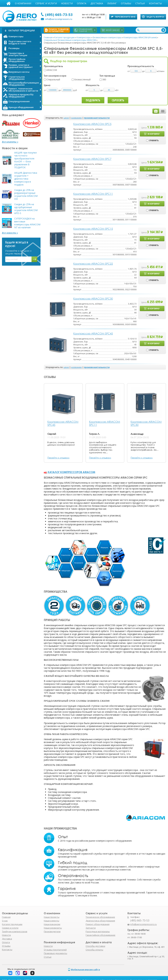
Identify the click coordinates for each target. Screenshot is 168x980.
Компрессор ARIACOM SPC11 (105, 423)
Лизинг (112, 3)
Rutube (25, 973)
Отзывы (126, 3)
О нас (5, 921)
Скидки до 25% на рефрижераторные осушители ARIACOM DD (26, 194)
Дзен (32, 973)
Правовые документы (55, 953)
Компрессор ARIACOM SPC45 (63, 423)
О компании (23, 3)
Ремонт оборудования (98, 924)
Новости (67, 3)
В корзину (154, 134)
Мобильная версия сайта (85, 970)
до (60, 90)
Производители (52, 931)
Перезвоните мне (125, 17)
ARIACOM (52, 70)
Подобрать (93, 100)
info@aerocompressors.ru (59, 19)
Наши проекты (52, 917)
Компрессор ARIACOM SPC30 (146, 423)
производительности (97, 118)
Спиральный (53, 79)
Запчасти (91, 928)
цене (66, 118)
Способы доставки (95, 946)
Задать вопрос (155, 17)
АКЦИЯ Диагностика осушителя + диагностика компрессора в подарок (26, 179)
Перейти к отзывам (58, 458)
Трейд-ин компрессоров (15, 931)
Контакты (155, 3)
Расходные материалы (98, 931)
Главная (9, 3)
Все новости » (10, 233)
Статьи (140, 3)
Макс (18, 973)
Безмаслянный (82, 79)
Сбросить (118, 100)
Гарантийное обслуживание (100, 935)
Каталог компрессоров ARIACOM (71, 472)
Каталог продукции (12, 924)
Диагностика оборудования (100, 921)
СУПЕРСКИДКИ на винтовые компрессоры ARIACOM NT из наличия (27, 223)
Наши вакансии (52, 924)
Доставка (97, 3)
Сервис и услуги (46, 3)
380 (104, 79)
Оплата (82, 3)
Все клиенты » (10, 142)
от (45, 90)
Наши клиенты (52, 921)
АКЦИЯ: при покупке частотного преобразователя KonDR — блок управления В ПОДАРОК (26, 160)
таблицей (163, 111)
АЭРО (20, 16)
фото (156, 111)
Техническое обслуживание (100, 917)
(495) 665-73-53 (59, 14)
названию (76, 118)
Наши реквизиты (53, 928)
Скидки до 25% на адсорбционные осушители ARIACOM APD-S (26, 209)
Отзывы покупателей (55, 950)
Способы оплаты (94, 950)
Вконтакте (10, 973)
